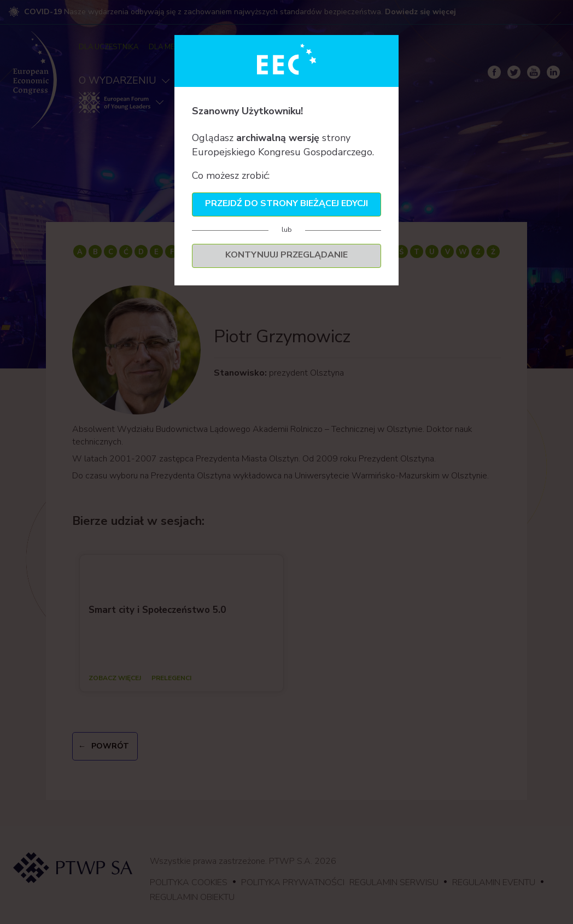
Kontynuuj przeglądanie (286, 255)
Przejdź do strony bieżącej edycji (286, 203)
